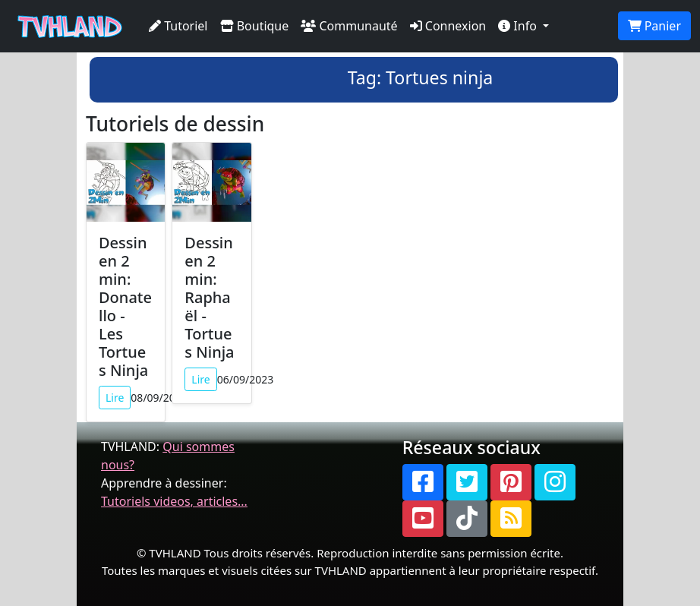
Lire (115, 398)
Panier (654, 26)
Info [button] (519, 26)
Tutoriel (178, 26)
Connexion (448, 26)
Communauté (349, 26)
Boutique (255, 26)
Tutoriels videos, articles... (174, 501)
